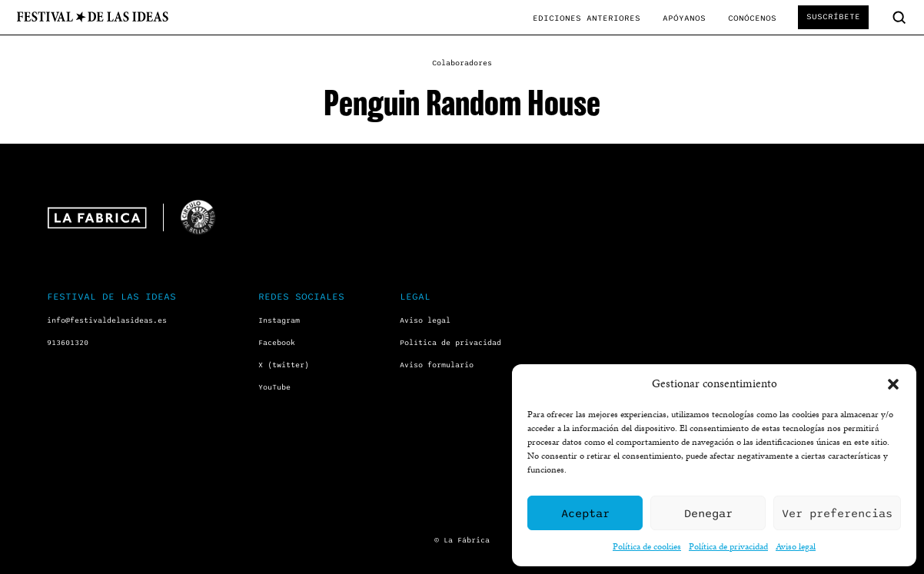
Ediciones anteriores (587, 18)
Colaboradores (462, 63)
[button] (893, 384)
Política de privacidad (728, 546)
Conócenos (752, 18)
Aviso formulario (437, 365)
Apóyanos (684, 18)
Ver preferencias (837, 513)
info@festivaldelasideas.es (107, 320)
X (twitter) (284, 365)
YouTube (274, 387)
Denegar (708, 513)
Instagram (279, 320)
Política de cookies (647, 546)
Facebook (277, 343)
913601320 (68, 343)
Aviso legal (796, 546)
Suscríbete (833, 17)
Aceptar (585, 513)
